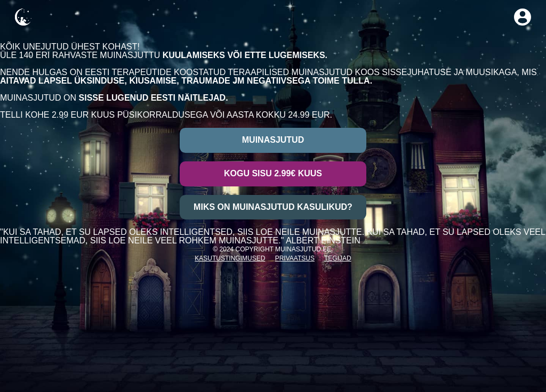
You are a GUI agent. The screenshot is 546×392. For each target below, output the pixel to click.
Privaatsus (295, 258)
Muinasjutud (273, 140)
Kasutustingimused (230, 258)
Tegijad (338, 258)
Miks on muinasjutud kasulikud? (273, 207)
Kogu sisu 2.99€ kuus (273, 173)
